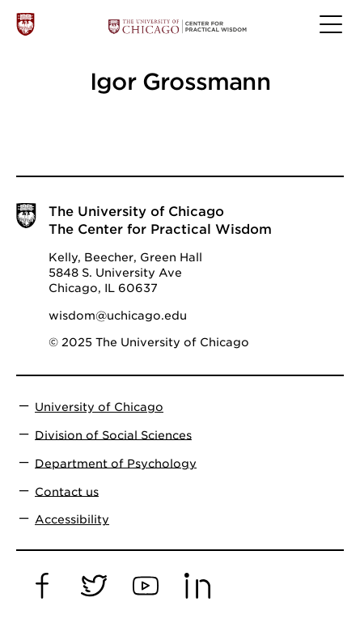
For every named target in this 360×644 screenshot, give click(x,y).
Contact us (67, 491)
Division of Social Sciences (113, 434)
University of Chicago (99, 407)
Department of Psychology (116, 463)
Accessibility (72, 519)
